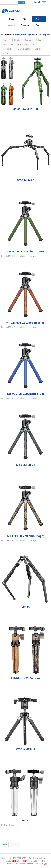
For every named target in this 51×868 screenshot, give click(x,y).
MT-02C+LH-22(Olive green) (26, 251)
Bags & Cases (25, 49)
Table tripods (44, 35)
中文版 (45, 2)
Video (38, 49)
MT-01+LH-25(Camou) (26, 678)
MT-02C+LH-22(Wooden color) (26, 323)
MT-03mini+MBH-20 (26, 109)
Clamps (28, 40)
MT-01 (26, 820)
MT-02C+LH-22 (26, 465)
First (5, 844)
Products (39, 19)
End (16, 844)
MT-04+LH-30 (26, 180)
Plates (39, 40)
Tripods (7, 40)
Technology (26, 25)
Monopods (8, 44)
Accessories (9, 49)
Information (12, 25)
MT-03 (26, 607)
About (26, 19)
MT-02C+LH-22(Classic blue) (26, 394)
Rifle (6, 53)
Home (12, 19)
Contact (39, 25)
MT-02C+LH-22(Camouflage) (25, 536)
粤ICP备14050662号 (20, 861)
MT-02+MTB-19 (25, 749)
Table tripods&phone (25, 35)
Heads (18, 40)
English (37, 2)
